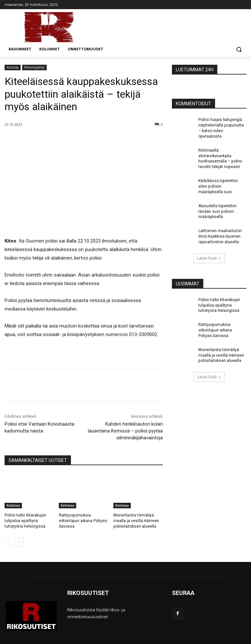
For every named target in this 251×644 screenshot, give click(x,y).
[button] (239, 49)
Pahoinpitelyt (34, 68)
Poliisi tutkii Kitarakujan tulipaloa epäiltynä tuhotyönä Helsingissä (25, 521)
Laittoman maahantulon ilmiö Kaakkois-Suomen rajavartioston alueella (220, 236)
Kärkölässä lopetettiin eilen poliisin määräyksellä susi (218, 186)
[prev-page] (9, 542)
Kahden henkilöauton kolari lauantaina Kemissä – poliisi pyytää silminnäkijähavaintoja (125, 431)
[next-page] (19, 542)
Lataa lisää (209, 258)
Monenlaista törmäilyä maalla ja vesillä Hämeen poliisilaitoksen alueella (136, 521)
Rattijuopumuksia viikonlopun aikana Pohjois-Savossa (83, 521)
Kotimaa (13, 68)
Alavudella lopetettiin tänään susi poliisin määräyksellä (217, 211)
